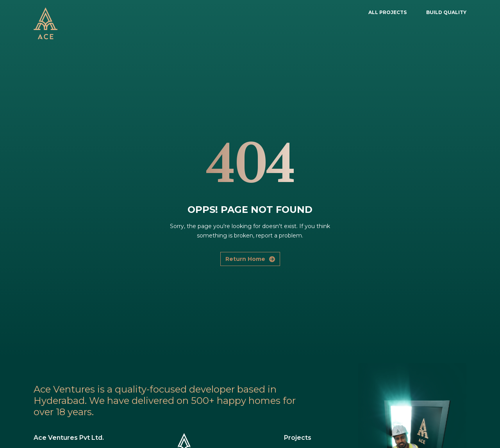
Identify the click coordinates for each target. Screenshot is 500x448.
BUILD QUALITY (446, 12)
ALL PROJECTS (387, 12)
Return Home (250, 259)
